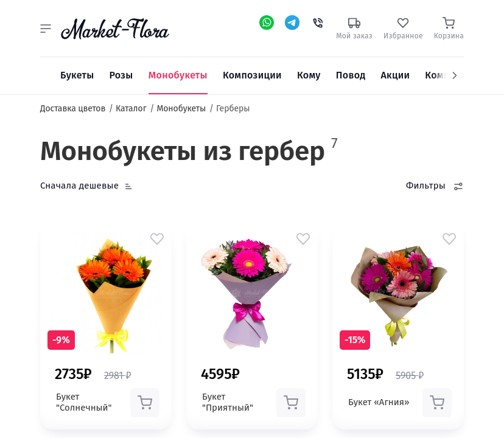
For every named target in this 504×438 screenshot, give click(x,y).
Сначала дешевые (79, 186)
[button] (46, 29)
